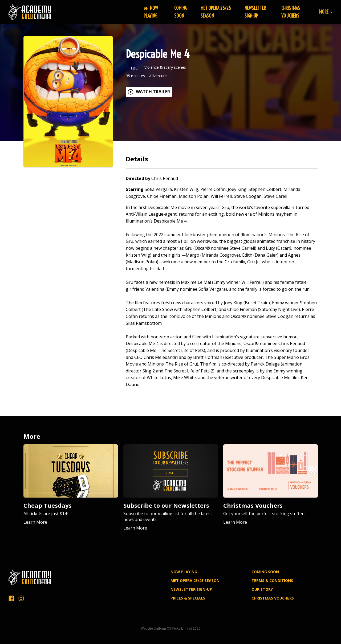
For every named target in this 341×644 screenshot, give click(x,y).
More (326, 12)
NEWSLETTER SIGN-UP (255, 12)
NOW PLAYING (151, 12)
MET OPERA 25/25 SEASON (195, 581)
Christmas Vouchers (291, 12)
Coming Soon (181, 12)
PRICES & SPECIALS (188, 598)
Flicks (176, 629)
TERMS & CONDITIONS (272, 581)
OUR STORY (262, 589)
